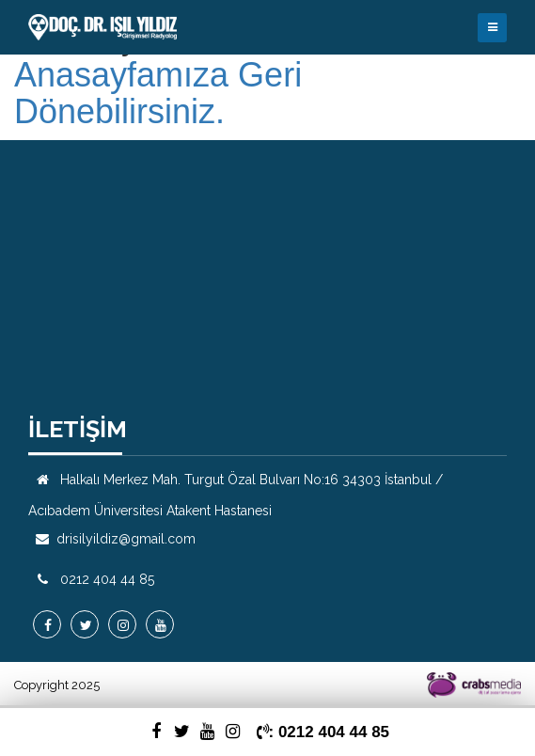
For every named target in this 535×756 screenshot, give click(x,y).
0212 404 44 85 (107, 579)
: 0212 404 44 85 (323, 732)
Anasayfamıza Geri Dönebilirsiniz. (158, 94)
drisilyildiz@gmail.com (126, 539)
